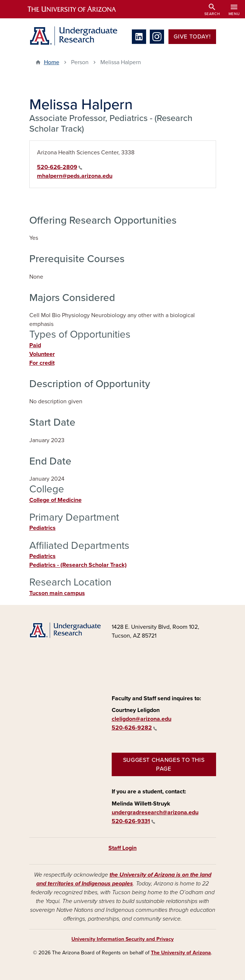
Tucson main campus (57, 593)
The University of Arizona (181, 953)
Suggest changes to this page (164, 764)
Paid (35, 345)
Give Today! (192, 37)
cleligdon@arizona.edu (142, 719)
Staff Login (122, 848)
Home (52, 62)
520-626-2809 (60, 167)
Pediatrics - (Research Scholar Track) (78, 565)
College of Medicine (55, 500)
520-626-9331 (133, 821)
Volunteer (42, 354)
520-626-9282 (134, 728)
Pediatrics (42, 528)
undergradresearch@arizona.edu (155, 812)
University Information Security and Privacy (122, 939)
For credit (42, 363)
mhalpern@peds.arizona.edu (75, 176)
